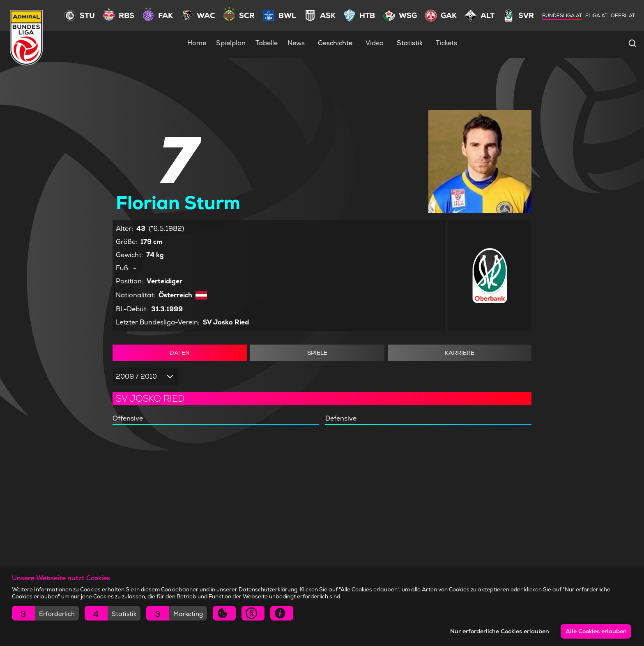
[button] (45, 613)
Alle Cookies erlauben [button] (596, 631)
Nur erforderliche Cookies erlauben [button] (500, 631)
